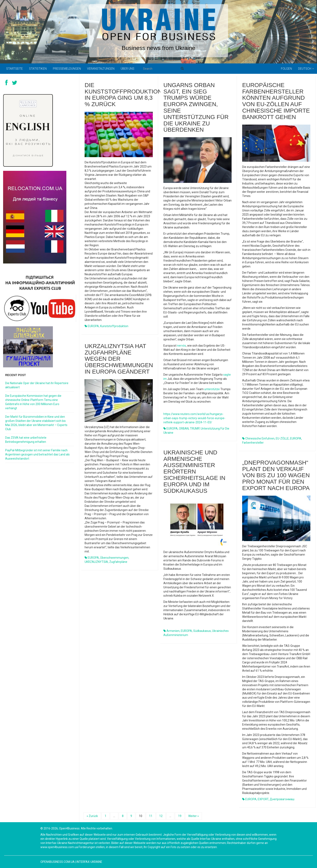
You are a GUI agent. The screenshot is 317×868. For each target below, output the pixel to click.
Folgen (286, 69)
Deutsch (306, 69)
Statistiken (38, 69)
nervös (182, 346)
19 (180, 816)
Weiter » (194, 816)
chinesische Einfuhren (260, 438)
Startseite (15, 69)
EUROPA (93, 326)
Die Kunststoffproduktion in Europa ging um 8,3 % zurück (123, 95)
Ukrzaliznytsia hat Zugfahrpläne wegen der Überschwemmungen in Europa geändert (119, 359)
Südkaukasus (202, 631)
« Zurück (92, 816)
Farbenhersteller (253, 443)
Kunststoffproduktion (114, 326)
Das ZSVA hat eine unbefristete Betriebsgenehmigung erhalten (26, 440)
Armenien (173, 631)
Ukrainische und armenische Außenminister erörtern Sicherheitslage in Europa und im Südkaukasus (194, 472)
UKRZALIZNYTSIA (96, 562)
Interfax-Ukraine (89, 862)
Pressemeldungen (67, 69)
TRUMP (195, 429)
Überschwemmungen (114, 558)
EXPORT (263, 799)
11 (151, 816)
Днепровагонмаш (282, 799)
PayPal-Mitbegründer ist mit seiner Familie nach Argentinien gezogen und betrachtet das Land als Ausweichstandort (37, 454)
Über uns (128, 69)
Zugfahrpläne (118, 562)
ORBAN (184, 429)
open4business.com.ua (58, 862)
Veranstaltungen (101, 69)
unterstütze (212, 389)
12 (161, 816)
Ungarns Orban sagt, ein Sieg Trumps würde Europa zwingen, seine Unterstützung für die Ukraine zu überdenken (196, 107)
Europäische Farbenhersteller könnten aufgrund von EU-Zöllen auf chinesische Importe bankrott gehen (276, 101)
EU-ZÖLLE (282, 438)
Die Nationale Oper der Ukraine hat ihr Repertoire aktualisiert (37, 385)
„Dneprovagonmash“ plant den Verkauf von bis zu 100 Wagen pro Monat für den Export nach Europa (276, 475)
